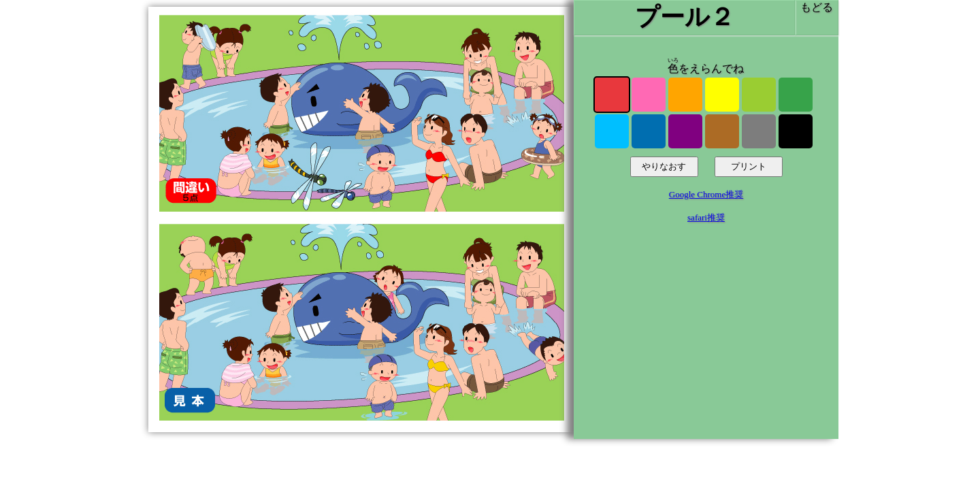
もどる (817, 7)
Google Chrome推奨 (706, 194)
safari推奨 (706, 217)
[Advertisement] (706, 338)
